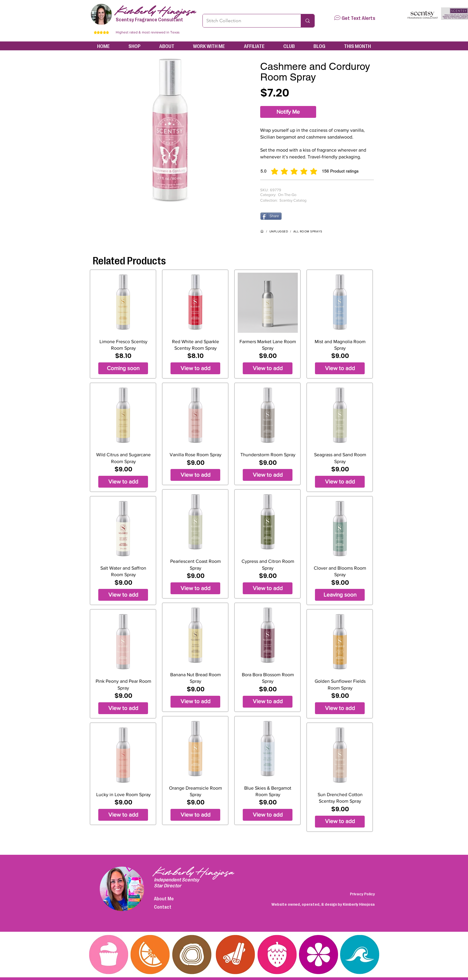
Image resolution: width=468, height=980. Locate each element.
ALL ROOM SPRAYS (308, 231)
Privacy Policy (362, 894)
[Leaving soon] (340, 595)
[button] (337, 18)
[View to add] (123, 482)
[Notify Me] (288, 112)
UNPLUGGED (279, 231)
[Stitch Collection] (247, 21)
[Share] (271, 216)
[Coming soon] (123, 368)
